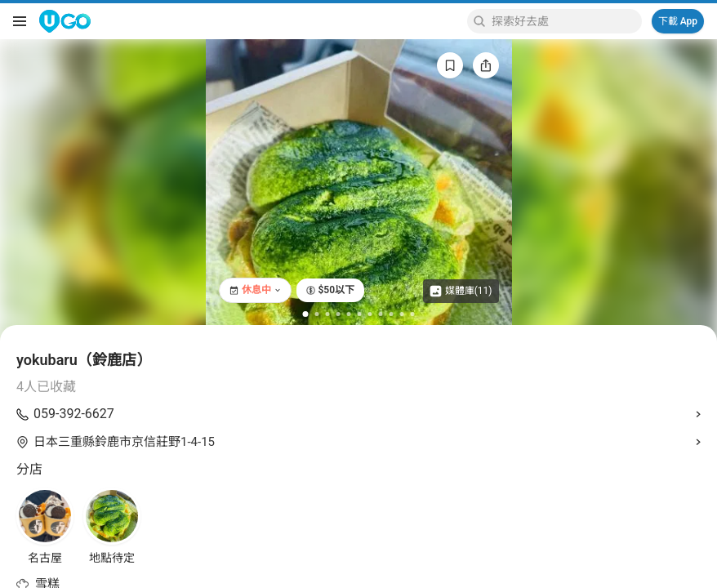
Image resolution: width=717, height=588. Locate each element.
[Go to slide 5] (349, 314)
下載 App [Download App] (678, 21)
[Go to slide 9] (392, 314)
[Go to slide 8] (381, 314)
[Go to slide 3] (328, 314)
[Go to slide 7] (370, 314)
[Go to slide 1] (306, 314)
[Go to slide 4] (338, 314)
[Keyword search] (564, 21)
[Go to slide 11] (413, 314)
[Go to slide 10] (402, 314)
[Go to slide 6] (360, 314)
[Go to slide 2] (317, 314)
